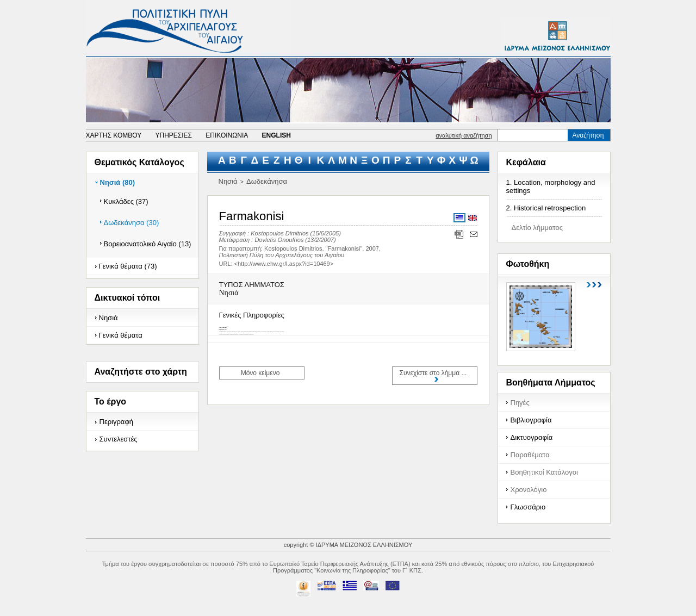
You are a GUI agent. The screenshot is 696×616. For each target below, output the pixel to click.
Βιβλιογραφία (531, 420)
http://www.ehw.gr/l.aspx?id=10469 (284, 264)
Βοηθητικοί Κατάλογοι (544, 472)
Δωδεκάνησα (267, 181)
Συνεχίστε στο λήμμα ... (433, 373)
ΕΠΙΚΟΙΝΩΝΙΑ (227, 135)
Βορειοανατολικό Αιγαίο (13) (148, 244)
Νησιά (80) (118, 182)
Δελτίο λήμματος (537, 228)
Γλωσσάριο (528, 507)
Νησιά (108, 318)
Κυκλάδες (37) (126, 201)
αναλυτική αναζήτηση (464, 135)
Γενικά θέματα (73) (128, 266)
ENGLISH (276, 135)
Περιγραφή (117, 422)
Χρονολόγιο (529, 490)
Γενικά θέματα (121, 335)
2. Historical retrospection (546, 208)
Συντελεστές (119, 439)
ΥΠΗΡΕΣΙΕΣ (173, 135)
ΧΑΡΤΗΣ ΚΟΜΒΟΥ (114, 135)
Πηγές (520, 403)
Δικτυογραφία (532, 437)
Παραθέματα (530, 455)
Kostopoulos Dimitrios (279, 233)
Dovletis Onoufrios (279, 240)
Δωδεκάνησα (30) (132, 223)
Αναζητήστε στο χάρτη (141, 372)
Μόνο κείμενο (260, 373)
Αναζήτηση (588, 135)
